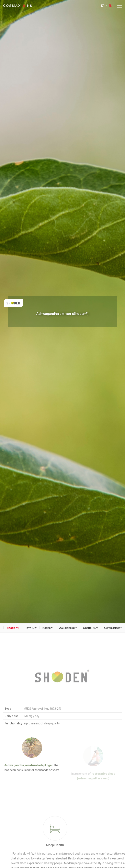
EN (110, 5)
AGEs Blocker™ (68, 567)
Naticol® (48, 567)
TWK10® (31, 567)
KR (103, 5)
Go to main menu (0, 0)
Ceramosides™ (113, 567)
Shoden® (13, 567)
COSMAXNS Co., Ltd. (18, 6)
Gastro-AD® (91, 567)
